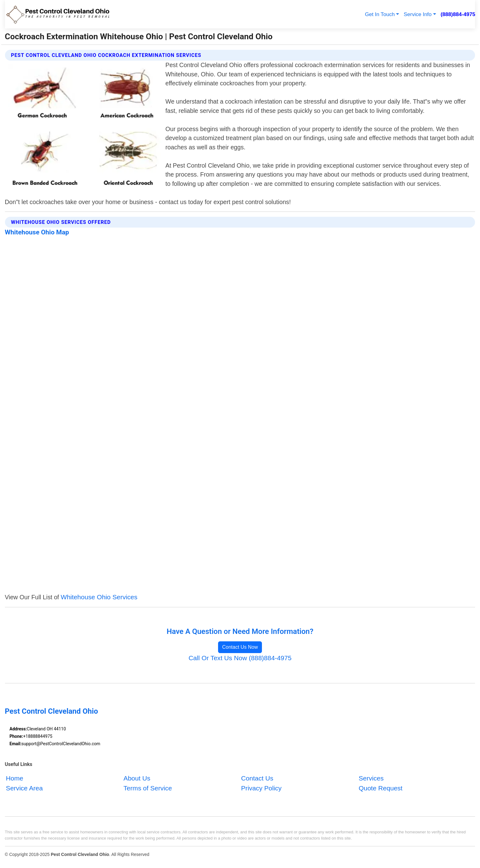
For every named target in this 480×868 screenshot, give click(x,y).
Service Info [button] (418, 14)
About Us (137, 778)
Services (371, 778)
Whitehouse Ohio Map (37, 232)
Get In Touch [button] (380, 14)
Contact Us (257, 778)
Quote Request (381, 788)
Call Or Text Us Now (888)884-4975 (240, 658)
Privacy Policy (261, 788)
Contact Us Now (240, 647)
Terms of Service (148, 788)
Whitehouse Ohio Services (99, 597)
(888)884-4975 (458, 14)
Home (15, 778)
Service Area (24, 788)
